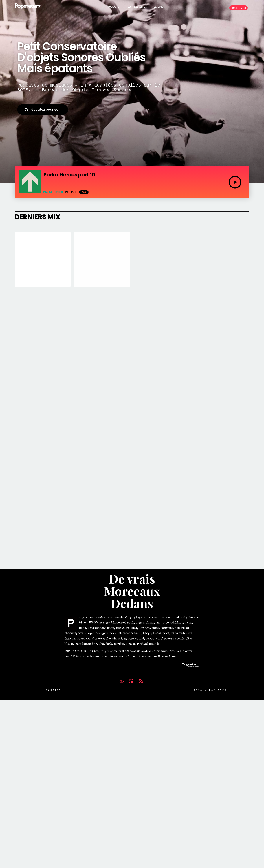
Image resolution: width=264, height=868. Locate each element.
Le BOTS (158, 7)
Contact (54, 703)
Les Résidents (136, 7)
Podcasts (113, 7)
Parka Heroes (53, 192)
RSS (84, 192)
